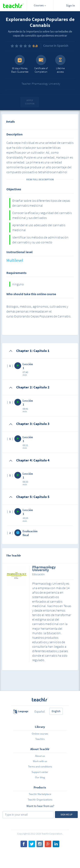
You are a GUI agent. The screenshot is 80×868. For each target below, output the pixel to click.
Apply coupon (30, 102)
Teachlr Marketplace (40, 794)
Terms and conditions (40, 767)
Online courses (40, 734)
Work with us (40, 761)
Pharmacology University (44, 569)
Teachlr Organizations (40, 800)
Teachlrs (40, 739)
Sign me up (66, 814)
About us (40, 756)
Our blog (40, 777)
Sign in (70, 5)
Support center (40, 772)
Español (40, 711)
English (56, 711)
